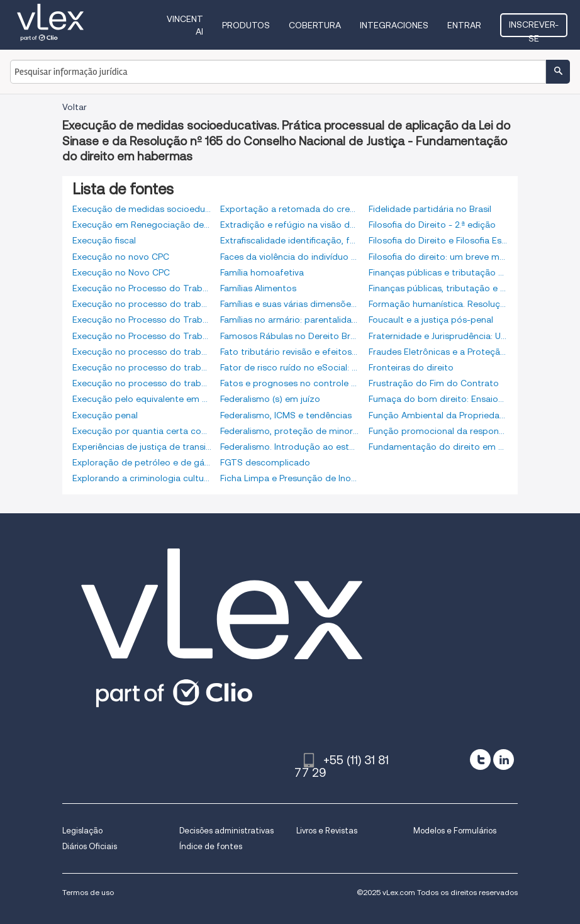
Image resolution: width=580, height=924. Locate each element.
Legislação (82, 831)
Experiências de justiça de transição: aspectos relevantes (142, 447)
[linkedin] (504, 760)
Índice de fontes (211, 846)
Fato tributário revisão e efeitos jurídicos (290, 352)
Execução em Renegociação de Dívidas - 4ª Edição (142, 225)
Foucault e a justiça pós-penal (431, 320)
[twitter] (480, 760)
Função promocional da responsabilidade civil (438, 431)
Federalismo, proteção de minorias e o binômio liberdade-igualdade (290, 431)
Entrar (464, 25)
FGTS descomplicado (265, 462)
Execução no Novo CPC (121, 272)
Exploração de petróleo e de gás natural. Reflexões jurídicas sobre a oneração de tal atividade (142, 462)
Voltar (75, 107)
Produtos (246, 25)
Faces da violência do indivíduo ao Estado (290, 257)
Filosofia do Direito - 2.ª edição (432, 225)
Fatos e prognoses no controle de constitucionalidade (290, 383)
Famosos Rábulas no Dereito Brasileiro (290, 336)
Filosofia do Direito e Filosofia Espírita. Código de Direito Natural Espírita (438, 240)
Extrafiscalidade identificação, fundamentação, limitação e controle (290, 240)
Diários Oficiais (90, 846)
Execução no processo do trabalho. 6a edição (142, 352)
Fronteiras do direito (411, 367)
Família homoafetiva (262, 272)
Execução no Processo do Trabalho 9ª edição (142, 336)
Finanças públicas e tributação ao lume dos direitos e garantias (438, 272)
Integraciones (394, 25)
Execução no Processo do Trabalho (142, 288)
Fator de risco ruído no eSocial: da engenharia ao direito (290, 367)
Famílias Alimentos (258, 288)
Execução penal (105, 415)
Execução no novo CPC (121, 257)
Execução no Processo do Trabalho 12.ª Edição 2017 (142, 320)
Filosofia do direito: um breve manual (438, 257)
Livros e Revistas (327, 831)
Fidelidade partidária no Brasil (430, 209)
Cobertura (315, 25)
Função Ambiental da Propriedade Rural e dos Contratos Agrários (438, 415)
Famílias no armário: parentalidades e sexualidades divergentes (290, 320)
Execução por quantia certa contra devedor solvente (142, 431)
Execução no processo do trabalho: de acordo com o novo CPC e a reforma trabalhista (142, 383)
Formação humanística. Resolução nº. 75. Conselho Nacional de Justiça (438, 304)
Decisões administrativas (226, 831)
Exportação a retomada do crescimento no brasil (290, 209)
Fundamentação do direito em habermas (438, 447)
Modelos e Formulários (455, 831)
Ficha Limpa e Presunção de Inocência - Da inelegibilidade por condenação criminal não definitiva (290, 478)
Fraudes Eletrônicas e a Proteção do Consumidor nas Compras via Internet (438, 352)
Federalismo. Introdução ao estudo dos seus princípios (290, 447)
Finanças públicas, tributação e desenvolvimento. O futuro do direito (438, 288)
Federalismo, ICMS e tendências (286, 415)
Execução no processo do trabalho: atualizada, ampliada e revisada (142, 367)
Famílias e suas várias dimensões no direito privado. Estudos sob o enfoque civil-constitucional (290, 304)
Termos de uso (88, 892)
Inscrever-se (534, 28)
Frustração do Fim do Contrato (434, 383)
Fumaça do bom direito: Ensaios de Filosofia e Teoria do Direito (438, 399)
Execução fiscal (104, 240)
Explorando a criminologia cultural (142, 478)
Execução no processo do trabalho (142, 304)
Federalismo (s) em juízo (270, 399)
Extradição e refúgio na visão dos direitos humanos (290, 225)
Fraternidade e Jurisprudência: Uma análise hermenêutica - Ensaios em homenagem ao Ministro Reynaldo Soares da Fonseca (438, 336)
